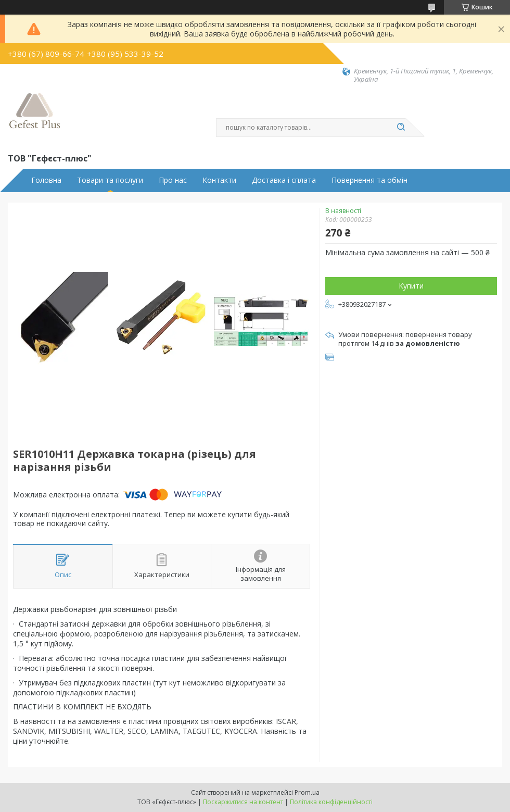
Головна (46, 180)
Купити (411, 286)
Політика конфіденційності (331, 802)
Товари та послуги (110, 180)
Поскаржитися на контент (243, 802)
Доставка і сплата (284, 180)
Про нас (173, 180)
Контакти (219, 180)
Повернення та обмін (369, 180)
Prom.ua (307, 792)
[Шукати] (401, 128)
